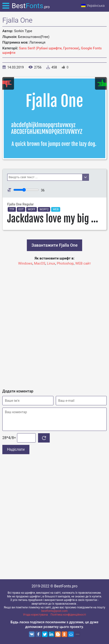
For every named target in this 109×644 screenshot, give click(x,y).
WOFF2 (44, 209)
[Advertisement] (54, 325)
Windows (25, 263)
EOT (21, 209)
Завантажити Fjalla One (55, 245)
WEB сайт (83, 263)
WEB (56, 209)
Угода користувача (35, 615)
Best (31, 6)
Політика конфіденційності (68, 615)
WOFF (32, 209)
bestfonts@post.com (54, 611)
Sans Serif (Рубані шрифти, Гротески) (49, 48)
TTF (12, 209)
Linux (51, 263)
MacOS (40, 263)
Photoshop (65, 263)
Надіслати (16, 449)
